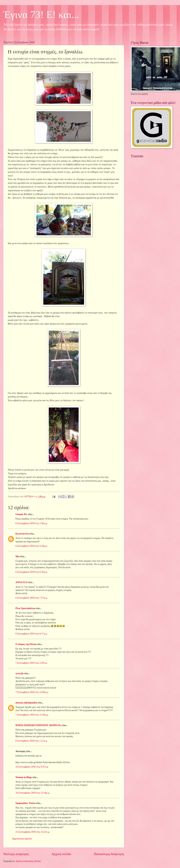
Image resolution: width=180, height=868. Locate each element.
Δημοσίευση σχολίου (22, 839)
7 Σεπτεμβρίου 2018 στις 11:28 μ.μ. (32, 715)
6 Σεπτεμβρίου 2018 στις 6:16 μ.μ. (31, 572)
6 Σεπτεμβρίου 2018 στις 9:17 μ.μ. (31, 634)
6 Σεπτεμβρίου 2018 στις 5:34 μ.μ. (31, 546)
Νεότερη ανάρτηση (16, 854)
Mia (17, 556)
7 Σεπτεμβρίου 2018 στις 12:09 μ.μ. (32, 692)
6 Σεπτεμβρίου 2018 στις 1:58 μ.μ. (31, 523)
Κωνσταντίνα (22, 534)
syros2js (19, 673)
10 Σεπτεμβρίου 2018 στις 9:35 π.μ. (32, 767)
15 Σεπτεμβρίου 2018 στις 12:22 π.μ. (33, 832)
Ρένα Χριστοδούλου (25, 608)
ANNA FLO (21, 582)
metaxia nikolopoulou (26, 703)
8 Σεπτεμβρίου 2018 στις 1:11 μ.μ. (31, 741)
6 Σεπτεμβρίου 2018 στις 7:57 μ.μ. (31, 598)
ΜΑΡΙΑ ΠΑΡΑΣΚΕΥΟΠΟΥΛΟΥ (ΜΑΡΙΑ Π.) (38, 725)
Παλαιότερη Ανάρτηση (109, 854)
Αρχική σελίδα (61, 854)
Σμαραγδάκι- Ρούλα (25, 803)
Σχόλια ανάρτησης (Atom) (28, 861)
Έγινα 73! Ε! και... (41, 15)
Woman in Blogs (24, 777)
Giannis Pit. (21, 514)
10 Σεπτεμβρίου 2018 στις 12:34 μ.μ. (33, 793)
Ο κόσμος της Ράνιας (26, 644)
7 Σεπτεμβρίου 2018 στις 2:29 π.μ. (31, 663)
